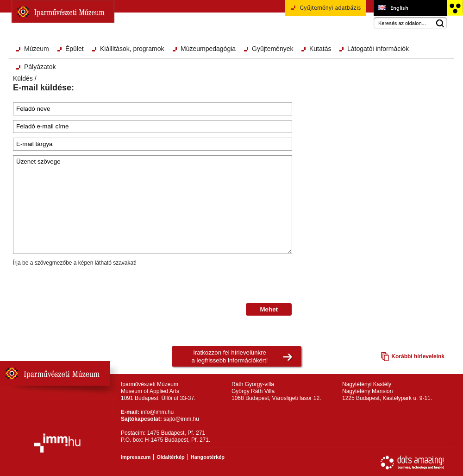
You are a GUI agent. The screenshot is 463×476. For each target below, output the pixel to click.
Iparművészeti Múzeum (63, 12)
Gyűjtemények (272, 49)
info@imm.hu (157, 412)
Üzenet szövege (153, 205)
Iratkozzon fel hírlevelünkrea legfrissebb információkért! (230, 356)
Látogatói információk (378, 49)
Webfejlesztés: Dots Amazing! (413, 463)
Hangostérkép (208, 457)
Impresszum (136, 457)
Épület (75, 49)
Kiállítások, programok (132, 49)
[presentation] (83, 285)
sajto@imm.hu (181, 419)
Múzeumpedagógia (208, 49)
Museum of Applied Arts (410, 8)
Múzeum (37, 49)
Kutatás (320, 49)
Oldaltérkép (171, 457)
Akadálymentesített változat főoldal (454, 8)
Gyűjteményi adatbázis (325, 11)
